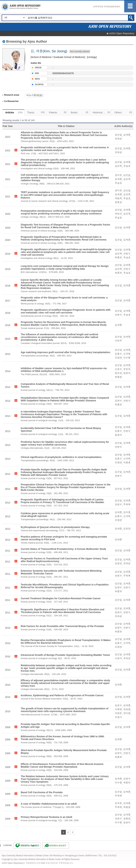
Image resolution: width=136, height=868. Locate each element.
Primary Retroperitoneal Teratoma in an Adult (46, 817)
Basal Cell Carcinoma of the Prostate (42, 792)
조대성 (118, 139)
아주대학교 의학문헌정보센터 (107, 7)
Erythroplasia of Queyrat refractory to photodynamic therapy (55, 527)
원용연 (127, 819)
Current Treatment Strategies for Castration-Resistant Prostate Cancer (61, 598)
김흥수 (118, 354)
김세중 (127, 135)
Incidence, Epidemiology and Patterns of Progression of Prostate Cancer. (62, 695)
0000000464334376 (63, 73)
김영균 (118, 563)
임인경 (118, 373)
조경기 (118, 717)
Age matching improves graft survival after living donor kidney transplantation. (66, 352)
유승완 (127, 709)
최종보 (118, 258)
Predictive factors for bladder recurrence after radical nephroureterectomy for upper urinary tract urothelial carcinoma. (65, 443)
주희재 (127, 504)
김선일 (118, 135)
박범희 (118, 198)
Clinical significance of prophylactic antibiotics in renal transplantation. (61, 457)
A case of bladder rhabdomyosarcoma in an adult (49, 804)
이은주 (118, 341)
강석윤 (118, 803)
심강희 (118, 166)
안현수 (127, 254)
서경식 (118, 658)
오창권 (118, 358)
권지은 (118, 175)
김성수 (118, 705)
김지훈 (127, 512)
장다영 (127, 713)
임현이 (127, 373)
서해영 (118, 709)
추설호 (127, 166)
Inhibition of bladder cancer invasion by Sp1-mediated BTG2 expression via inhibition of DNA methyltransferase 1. (64, 370)
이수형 (127, 358)
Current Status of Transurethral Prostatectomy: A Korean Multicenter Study (63, 549)
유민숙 (127, 369)
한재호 (118, 202)
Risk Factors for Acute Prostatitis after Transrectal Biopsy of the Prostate (62, 626)
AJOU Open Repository (122, 33)
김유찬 (127, 529)
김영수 (118, 401)
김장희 (127, 194)
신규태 (127, 354)
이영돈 (118, 713)
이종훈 (127, 463)
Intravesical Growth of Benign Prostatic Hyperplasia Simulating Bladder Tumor (65, 655)
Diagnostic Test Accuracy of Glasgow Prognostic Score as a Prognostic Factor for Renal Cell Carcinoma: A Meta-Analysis (65, 226)
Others (123, 112)
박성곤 (118, 214)
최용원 (118, 377)
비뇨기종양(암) (34, 95)
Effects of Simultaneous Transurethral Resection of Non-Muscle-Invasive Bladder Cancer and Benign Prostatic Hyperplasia (62, 765)
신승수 (118, 369)
